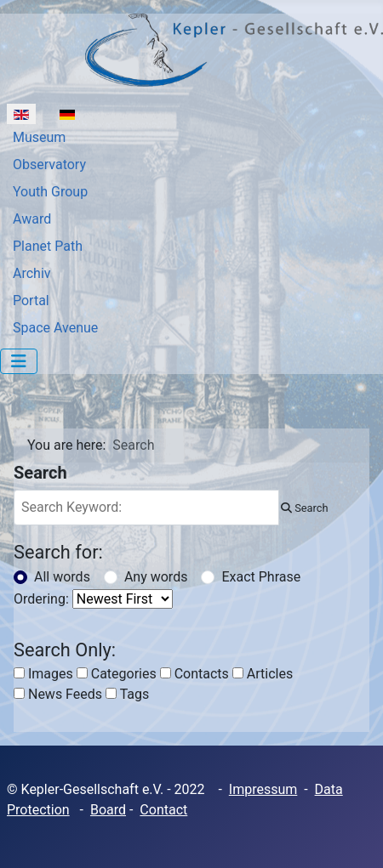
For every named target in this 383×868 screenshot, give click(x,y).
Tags (127, 694)
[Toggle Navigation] (19, 361)
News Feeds (58, 694)
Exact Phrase (261, 577)
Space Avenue (55, 328)
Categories (117, 674)
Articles (263, 674)
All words (62, 577)
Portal (31, 301)
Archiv (32, 273)
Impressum (263, 789)
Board (108, 810)
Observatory (49, 165)
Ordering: (41, 599)
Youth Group (50, 192)
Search (304, 508)
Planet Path (48, 246)
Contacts (194, 674)
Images (43, 674)
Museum (39, 137)
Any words (156, 577)
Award (32, 219)
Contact (163, 810)
